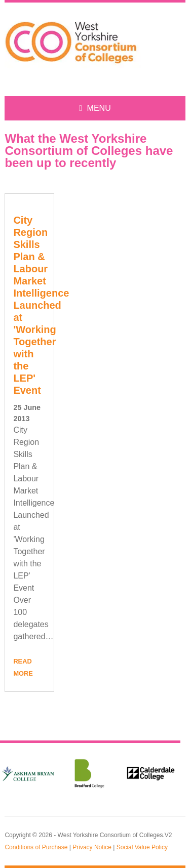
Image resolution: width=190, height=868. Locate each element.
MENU (95, 108)
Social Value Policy (142, 847)
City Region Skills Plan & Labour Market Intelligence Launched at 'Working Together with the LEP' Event (41, 305)
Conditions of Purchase (36, 847)
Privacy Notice (92, 847)
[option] (89, 773)
